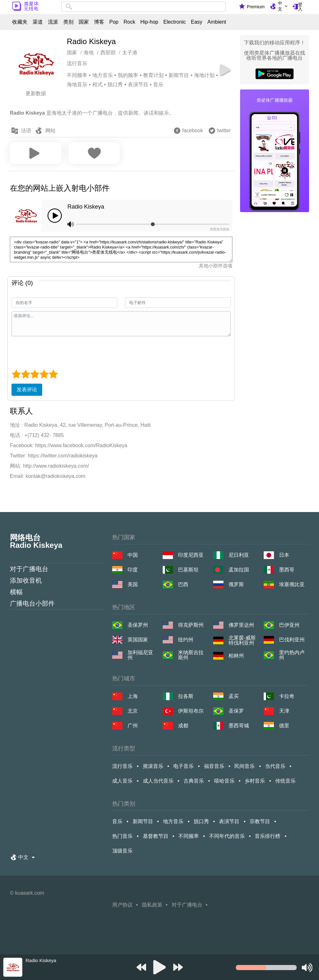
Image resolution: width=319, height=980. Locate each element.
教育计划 (153, 75)
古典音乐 (194, 781)
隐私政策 (152, 905)
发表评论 (27, 390)
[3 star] (35, 374)
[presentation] (60, 352)
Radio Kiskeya (86, 207)
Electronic (175, 22)
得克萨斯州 (191, 625)
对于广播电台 (29, 569)
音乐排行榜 (268, 836)
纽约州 (186, 640)
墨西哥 (287, 570)
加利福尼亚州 (140, 655)
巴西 (183, 584)
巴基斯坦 (188, 570)
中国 (133, 555)
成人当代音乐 (158, 781)
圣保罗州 (138, 625)
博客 (99, 22)
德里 (284, 726)
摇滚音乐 (153, 766)
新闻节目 (179, 75)
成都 (183, 726)
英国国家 (138, 640)
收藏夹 (20, 22)
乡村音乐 (255, 781)
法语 (26, 130)
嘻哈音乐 (224, 781)
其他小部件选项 (216, 266)
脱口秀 (115, 84)
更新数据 (36, 93)
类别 (68, 22)
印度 (133, 570)
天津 (284, 711)
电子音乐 (183, 766)
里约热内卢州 (292, 655)
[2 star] (25, 374)
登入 (300, 7)
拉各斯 (186, 696)
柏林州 (236, 656)
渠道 (38, 22)
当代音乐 (275, 766)
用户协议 (122, 905)
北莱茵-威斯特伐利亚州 (242, 640)
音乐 (158, 84)
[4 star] (44, 374)
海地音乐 (77, 84)
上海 (133, 696)
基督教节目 (156, 836)
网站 (51, 130)
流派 (53, 22)
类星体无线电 (220, 229)
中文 (280, 6)
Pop (114, 22)
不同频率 (77, 75)
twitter (224, 130)
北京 (133, 711)
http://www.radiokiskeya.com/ (56, 466)
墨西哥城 (239, 726)
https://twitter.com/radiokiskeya (63, 456)
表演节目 (138, 84)
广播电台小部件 (32, 603)
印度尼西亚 (191, 555)
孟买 (234, 696)
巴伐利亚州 (292, 640)
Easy (197, 22)
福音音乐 (214, 766)
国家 (84, 22)
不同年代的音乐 (227, 836)
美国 (133, 584)
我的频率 (128, 75)
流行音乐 (77, 63)
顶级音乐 (122, 851)
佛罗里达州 (241, 625)
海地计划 (204, 75)
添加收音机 (26, 580)
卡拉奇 (287, 696)
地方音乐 (103, 75)
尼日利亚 (239, 555)
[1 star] (16, 374)
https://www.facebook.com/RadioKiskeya (81, 445)
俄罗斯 (236, 584)
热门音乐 (122, 836)
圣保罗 (236, 711)
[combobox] (144, 7)
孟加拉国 (239, 570)
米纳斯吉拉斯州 (191, 655)
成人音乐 (122, 781)
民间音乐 (245, 766)
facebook (193, 130)
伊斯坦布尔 (191, 711)
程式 (97, 84)
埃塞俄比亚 (292, 584)
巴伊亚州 (289, 625)
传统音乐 (285, 781)
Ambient (217, 22)
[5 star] (53, 374)
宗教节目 (260, 821)
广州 (133, 726)
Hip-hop (149, 22)
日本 (284, 555)
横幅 (16, 592)
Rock (129, 22)
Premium (256, 7)
